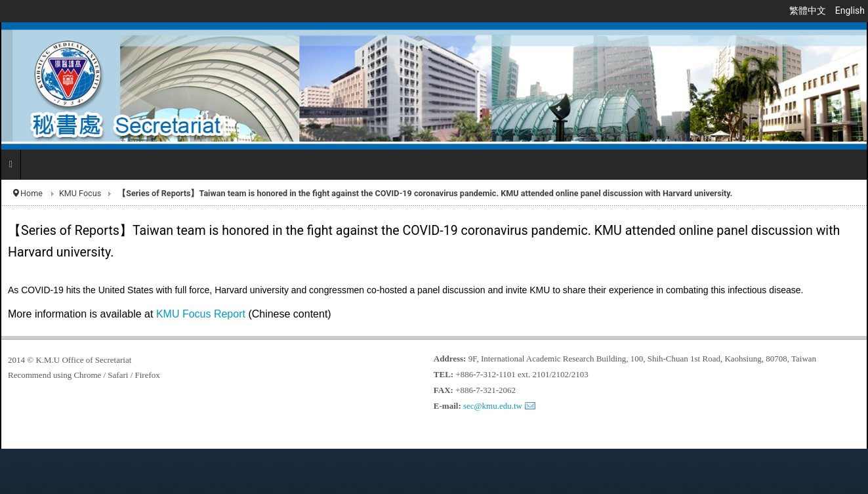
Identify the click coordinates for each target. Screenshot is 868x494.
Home (31, 193)
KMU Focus (80, 193)
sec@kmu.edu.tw (493, 406)
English (850, 10)
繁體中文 (809, 10)
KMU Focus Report (202, 314)
